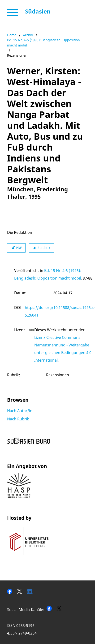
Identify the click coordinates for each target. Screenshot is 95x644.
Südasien (38, 11)
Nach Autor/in (20, 411)
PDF (16, 248)
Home (12, 35)
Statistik (41, 248)
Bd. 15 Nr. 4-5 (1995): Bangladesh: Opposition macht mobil (43, 43)
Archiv (28, 35)
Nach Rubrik (18, 419)
